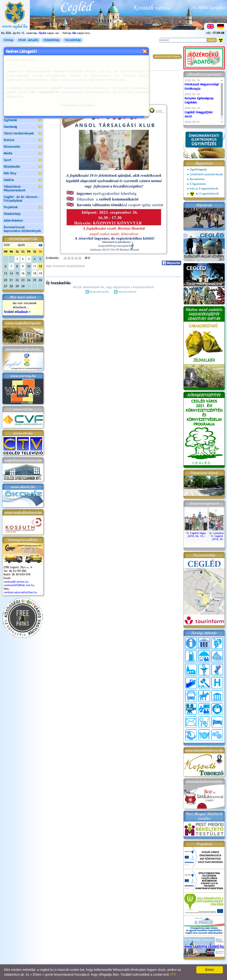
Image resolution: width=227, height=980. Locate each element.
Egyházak (23, 120)
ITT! (173, 974)
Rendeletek (197, 179)
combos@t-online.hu (16, 582)
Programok (81, 68)
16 (23, 273)
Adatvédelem (13, 220)
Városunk (23, 57)
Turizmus (23, 100)
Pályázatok (11, 87)
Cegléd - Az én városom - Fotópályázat (22, 199)
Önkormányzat (23, 63)
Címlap (8, 40)
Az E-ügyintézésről (204, 194)
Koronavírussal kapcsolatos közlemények (22, 229)
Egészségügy (23, 114)
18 (35, 273)
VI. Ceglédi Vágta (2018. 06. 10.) (196, 533)
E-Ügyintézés (198, 184)
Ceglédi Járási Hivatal (19, 80)
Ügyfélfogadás (198, 170)
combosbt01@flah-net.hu (19, 585)
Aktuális (23, 94)
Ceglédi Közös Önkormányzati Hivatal (23, 72)
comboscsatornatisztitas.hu (20, 592)
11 (35, 266)
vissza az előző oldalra (167, 56)
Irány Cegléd (13, 107)
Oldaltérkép (51, 40)
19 (40, 273)
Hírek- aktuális (28, 40)
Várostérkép (73, 40)
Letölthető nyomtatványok (206, 174)
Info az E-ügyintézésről (204, 189)
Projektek (23, 207)
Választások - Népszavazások (23, 188)
